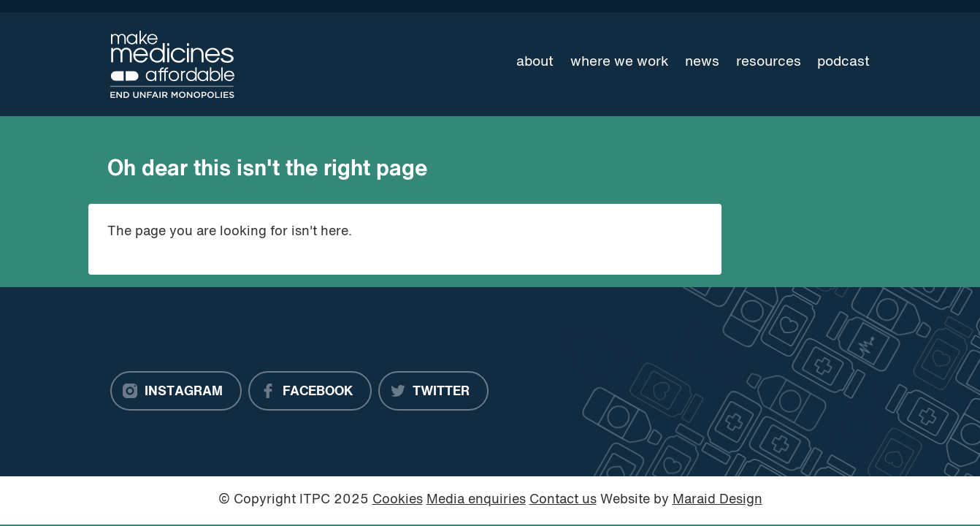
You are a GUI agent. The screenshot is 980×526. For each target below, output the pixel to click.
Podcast (843, 62)
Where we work (620, 62)
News (702, 62)
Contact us (563, 500)
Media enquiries (476, 500)
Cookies (398, 500)
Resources (769, 62)
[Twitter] (433, 391)
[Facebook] (310, 391)
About (535, 62)
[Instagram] (176, 391)
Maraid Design (717, 500)
